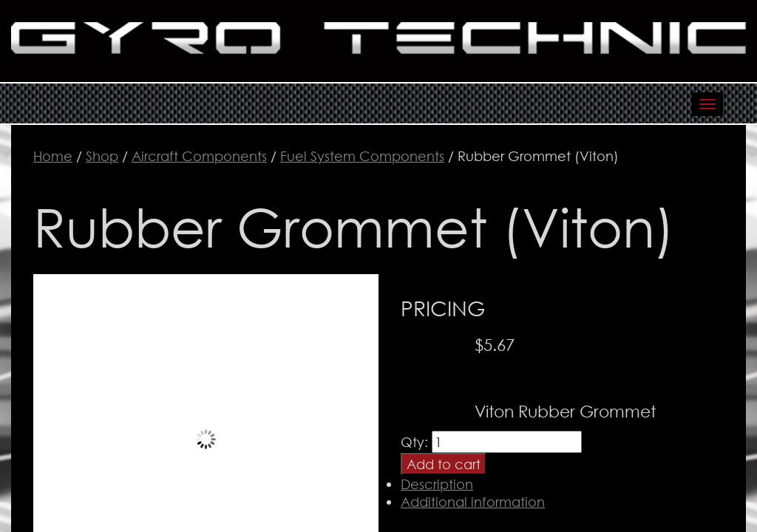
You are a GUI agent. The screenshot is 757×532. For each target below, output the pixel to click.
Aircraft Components (199, 156)
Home (53, 156)
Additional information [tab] (473, 502)
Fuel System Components (362, 156)
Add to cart (444, 464)
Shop (102, 156)
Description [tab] (437, 484)
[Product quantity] (507, 442)
